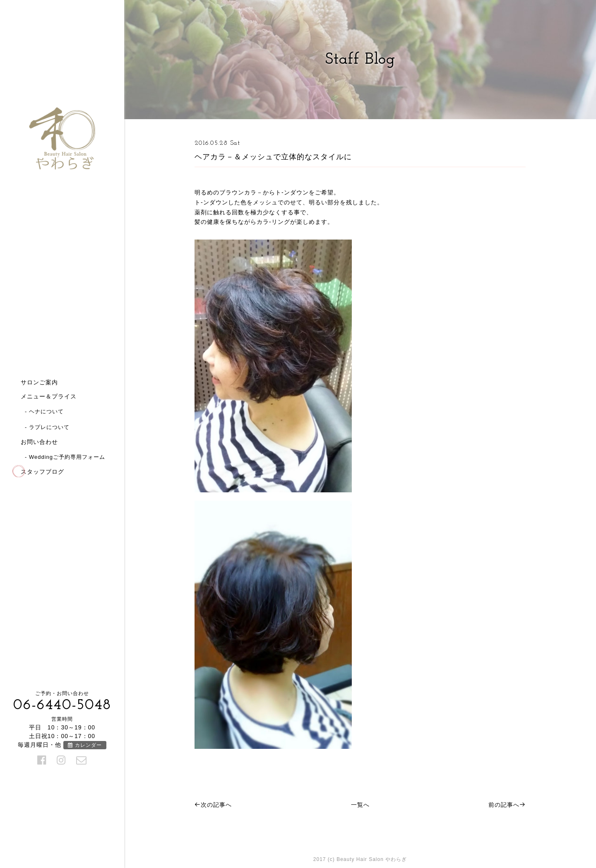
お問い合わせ (39, 442)
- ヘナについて (44, 411)
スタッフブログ (42, 472)
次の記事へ (213, 805)
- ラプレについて (47, 427)
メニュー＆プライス (49, 396)
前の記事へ (507, 805)
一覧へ (360, 805)
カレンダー (85, 745)
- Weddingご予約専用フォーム (65, 457)
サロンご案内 (39, 382)
